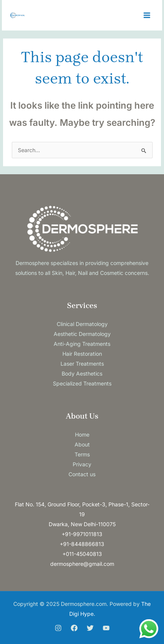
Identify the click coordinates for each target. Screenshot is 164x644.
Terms (82, 454)
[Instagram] (58, 628)
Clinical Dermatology (82, 324)
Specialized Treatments (82, 383)
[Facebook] (74, 628)
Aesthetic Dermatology (82, 334)
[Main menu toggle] (147, 15)
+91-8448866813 (82, 544)
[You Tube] (106, 628)
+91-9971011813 (82, 534)
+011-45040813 (82, 554)
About (82, 444)
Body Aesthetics (82, 373)
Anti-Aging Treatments (82, 344)
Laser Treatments (82, 364)
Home (82, 434)
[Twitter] (90, 628)
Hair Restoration (82, 354)
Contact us (82, 474)
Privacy (82, 464)
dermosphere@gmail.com (82, 564)
